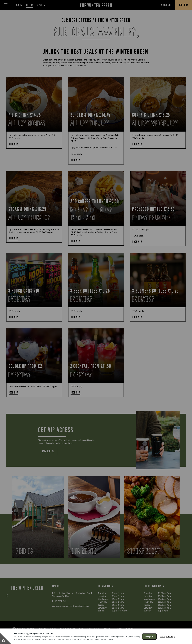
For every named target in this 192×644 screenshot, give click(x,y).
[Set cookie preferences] (6, 638)
